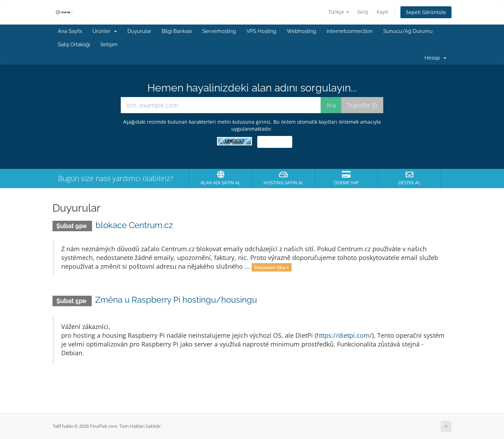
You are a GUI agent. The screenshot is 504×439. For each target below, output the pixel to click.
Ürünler (105, 31)
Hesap (435, 58)
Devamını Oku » (272, 267)
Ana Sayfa (70, 31)
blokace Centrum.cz (134, 225)
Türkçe (339, 12)
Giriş (363, 12)
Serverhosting (219, 31)
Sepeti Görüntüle (426, 12)
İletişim (109, 44)
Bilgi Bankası (177, 31)
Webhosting (301, 31)
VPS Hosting (261, 31)
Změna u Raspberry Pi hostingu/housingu (176, 300)
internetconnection (350, 31)
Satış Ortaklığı (74, 44)
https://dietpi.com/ (344, 335)
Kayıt (382, 12)
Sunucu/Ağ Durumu (408, 31)
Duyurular (139, 31)
